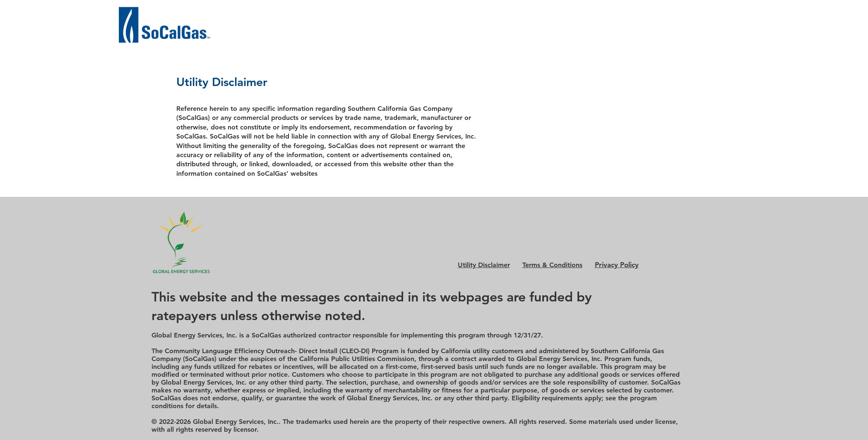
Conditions (552, 265)
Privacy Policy (617, 265)
